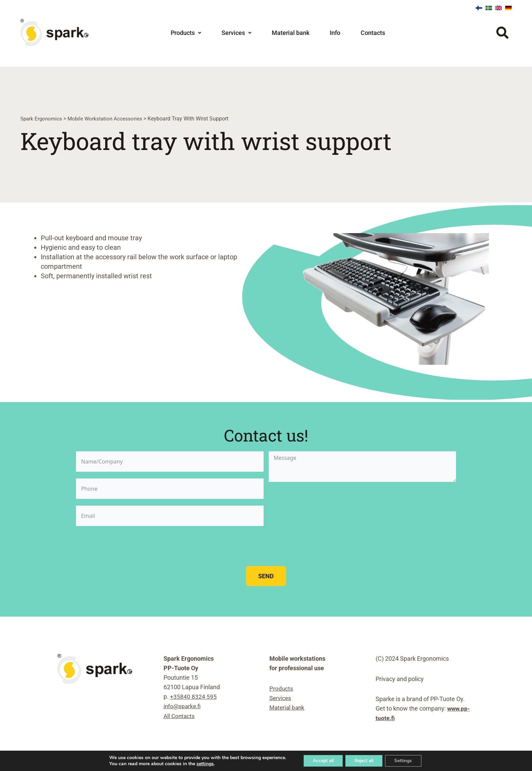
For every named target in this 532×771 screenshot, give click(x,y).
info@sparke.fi (183, 706)
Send (266, 576)
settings (201, 764)
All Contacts (180, 716)
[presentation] (128, 546)
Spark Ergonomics (42, 119)
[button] (186, 33)
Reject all (364, 760)
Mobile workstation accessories (108, 119)
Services (236, 33)
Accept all (320, 760)
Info (335, 33)
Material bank (291, 33)
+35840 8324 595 (193, 697)
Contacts (373, 33)
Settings (407, 760)
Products (186, 33)
